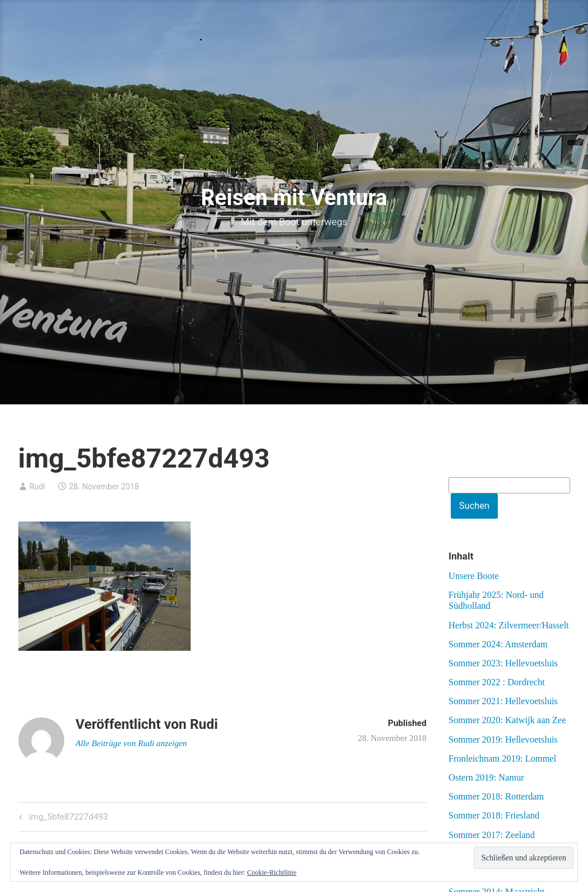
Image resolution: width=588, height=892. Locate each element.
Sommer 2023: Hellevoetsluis (503, 663)
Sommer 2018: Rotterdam (496, 796)
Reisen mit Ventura (294, 198)
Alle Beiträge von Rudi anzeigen (131, 743)
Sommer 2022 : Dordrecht (497, 682)
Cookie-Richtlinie (272, 872)
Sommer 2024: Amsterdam (498, 644)
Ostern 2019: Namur (486, 777)
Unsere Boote (474, 576)
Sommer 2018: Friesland (494, 815)
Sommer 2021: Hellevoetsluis (503, 701)
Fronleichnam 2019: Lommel (502, 758)
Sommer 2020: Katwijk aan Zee (507, 720)
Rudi (37, 486)
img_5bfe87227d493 (67, 818)
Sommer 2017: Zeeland (492, 835)
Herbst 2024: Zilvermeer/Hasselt (509, 625)
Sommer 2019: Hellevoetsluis (503, 740)
